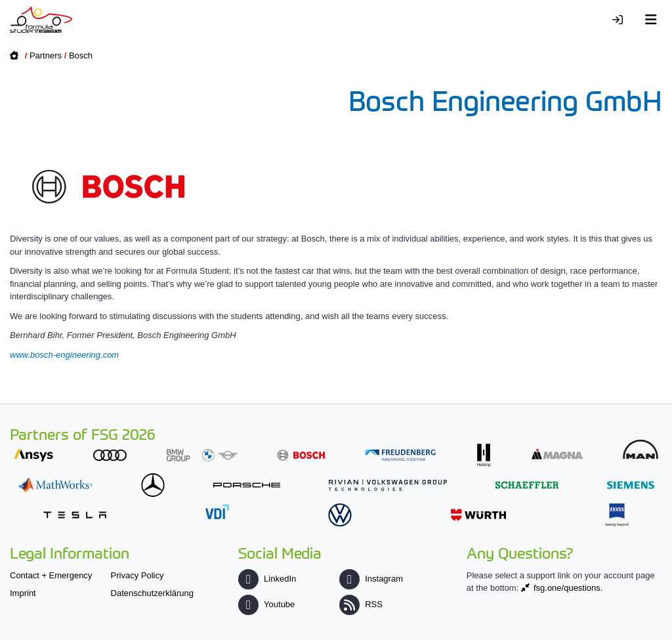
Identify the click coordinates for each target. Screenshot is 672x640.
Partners (46, 55)
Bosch (81, 55)
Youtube (266, 604)
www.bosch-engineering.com (64, 355)
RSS (361, 604)
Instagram (371, 579)
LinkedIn (267, 579)
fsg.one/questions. (568, 588)
